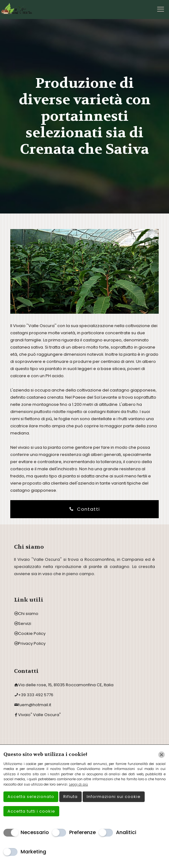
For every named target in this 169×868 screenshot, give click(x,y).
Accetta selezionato (31, 797)
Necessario (35, 832)
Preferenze (82, 832)
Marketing (33, 852)
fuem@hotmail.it (35, 705)
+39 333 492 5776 (36, 695)
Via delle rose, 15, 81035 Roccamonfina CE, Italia (66, 685)
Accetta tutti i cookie (31, 811)
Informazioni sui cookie (114, 797)
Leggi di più (78, 784)
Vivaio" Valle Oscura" (39, 715)
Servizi (25, 624)
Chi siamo (28, 614)
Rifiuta (70, 797)
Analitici (126, 832)
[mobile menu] (161, 9)
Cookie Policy (32, 633)
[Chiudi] (162, 755)
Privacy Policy (32, 643)
